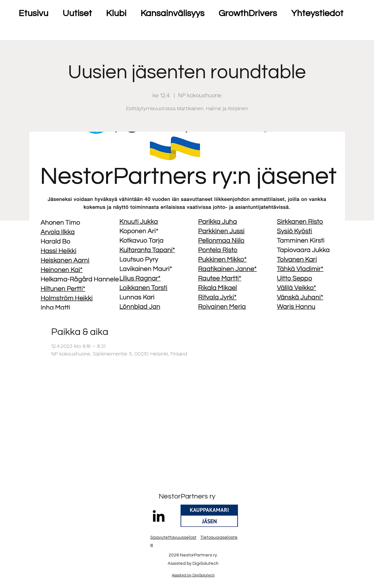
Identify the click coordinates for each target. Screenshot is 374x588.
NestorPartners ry (187, 496)
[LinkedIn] (159, 516)
